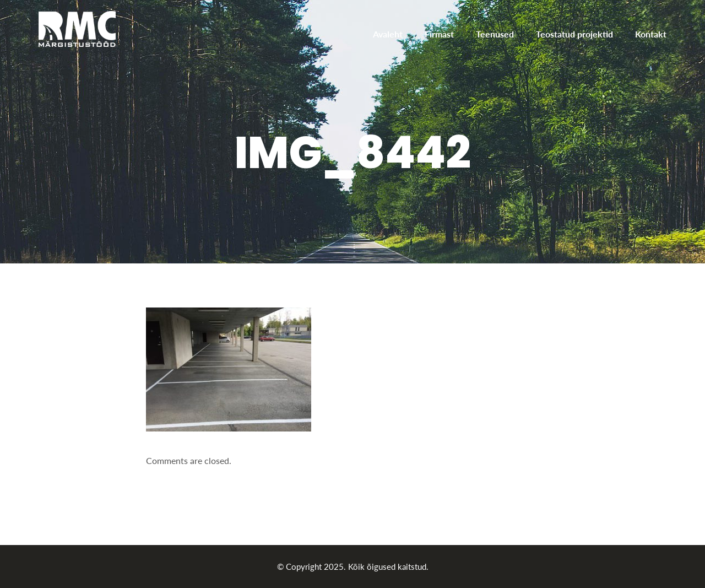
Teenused (495, 34)
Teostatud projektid (574, 34)
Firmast (439, 34)
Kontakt (651, 34)
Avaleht (388, 34)
